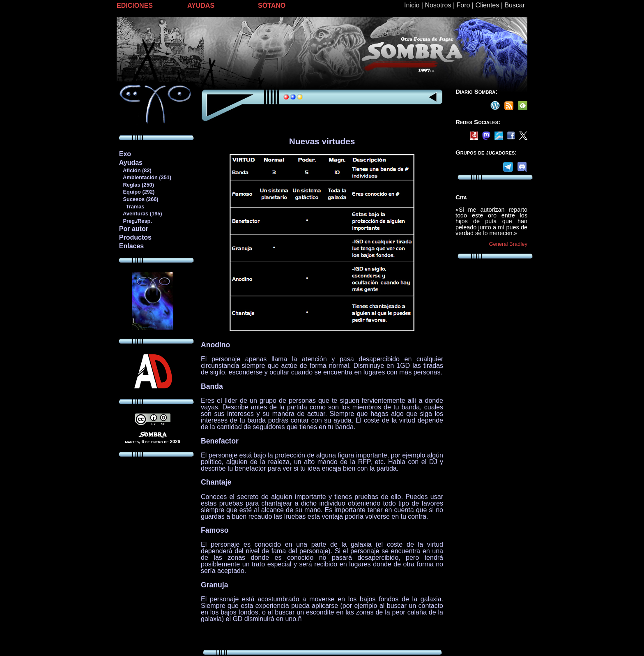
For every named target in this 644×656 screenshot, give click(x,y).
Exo (125, 154)
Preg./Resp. (135, 221)
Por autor (134, 229)
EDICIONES (135, 6)
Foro (463, 5)
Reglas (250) (136, 185)
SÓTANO (272, 6)
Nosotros (438, 5)
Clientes (487, 5)
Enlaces (131, 246)
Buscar (515, 5)
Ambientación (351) (145, 177)
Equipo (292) (137, 192)
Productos (135, 237)
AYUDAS (201, 6)
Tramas (132, 207)
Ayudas (131, 163)
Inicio (412, 5)
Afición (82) (135, 170)
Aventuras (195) (140, 214)
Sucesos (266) (139, 199)
